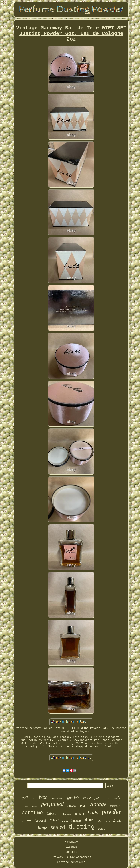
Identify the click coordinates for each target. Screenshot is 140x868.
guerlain (73, 798)
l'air (118, 821)
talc (118, 797)
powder (111, 812)
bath (43, 797)
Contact (71, 852)
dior (89, 820)
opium (26, 820)
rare (54, 819)
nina (108, 821)
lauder (72, 805)
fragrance (115, 806)
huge (42, 828)
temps (25, 806)
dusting (82, 827)
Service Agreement (71, 862)
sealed (58, 827)
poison (80, 814)
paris (65, 821)
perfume (32, 813)
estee (99, 821)
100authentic (57, 798)
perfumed (52, 804)
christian (107, 799)
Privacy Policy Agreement (71, 857)
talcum (53, 813)
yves (97, 798)
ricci (102, 829)
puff (25, 797)
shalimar (67, 814)
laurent (76, 821)
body (93, 812)
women (35, 806)
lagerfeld (40, 821)
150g (83, 806)
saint (33, 799)
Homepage (71, 842)
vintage (98, 804)
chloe (87, 798)
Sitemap (71, 847)
